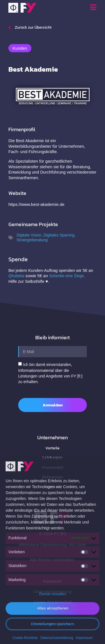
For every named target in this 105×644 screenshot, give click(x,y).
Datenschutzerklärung (57, 638)
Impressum (84, 638)
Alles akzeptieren (53, 608)
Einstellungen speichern (53, 624)
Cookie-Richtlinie (25, 638)
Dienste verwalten (53, 594)
